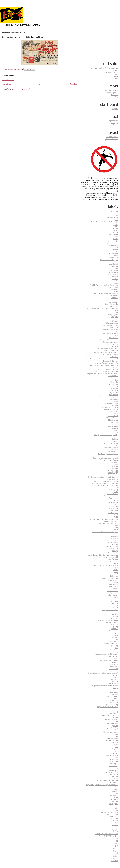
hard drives (114, 650)
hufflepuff (115, 662)
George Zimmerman (111, 350)
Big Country (114, 272)
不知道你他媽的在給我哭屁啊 (107, 834)
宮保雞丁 (115, 848)
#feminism (114, 228)
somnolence (114, 774)
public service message (110, 732)
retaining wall (113, 749)
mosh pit (115, 694)
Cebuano (115, 291)
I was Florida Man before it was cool (105, 371)
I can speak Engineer (111, 361)
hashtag (115, 652)
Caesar (116, 283)
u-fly (116, 806)
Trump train (114, 511)
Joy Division (114, 395)
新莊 (116, 853)
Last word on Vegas (111, 72)
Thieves (115, 504)
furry (116, 633)
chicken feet (114, 576)
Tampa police (113, 498)
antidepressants (113, 540)
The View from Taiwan (110, 125)
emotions (115, 614)
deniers (116, 599)
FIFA (116, 331)
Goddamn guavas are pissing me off (105, 352)
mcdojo (115, 688)
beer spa (115, 551)
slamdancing (114, 766)
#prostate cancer (112, 243)
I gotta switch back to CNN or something (103, 68)
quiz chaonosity (112, 738)
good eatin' (114, 641)
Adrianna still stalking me (109, 260)
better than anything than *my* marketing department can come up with (103, 556)
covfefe (115, 589)
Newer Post (6, 84)
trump (116, 797)
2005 (116, 251)
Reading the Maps (112, 90)
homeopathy (114, 656)
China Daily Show (112, 139)
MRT (116, 414)
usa (117, 810)
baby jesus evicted (112, 546)
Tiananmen (114, 211)
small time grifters (112, 772)
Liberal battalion (112, 405)
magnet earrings (112, 683)
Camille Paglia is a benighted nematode (104, 285)
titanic (116, 789)
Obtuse (116, 76)
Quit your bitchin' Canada (109, 460)
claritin (116, 582)
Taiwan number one (111, 496)
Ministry (115, 424)
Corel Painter (113, 302)
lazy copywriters (112, 671)
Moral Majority (113, 426)
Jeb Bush (115, 390)
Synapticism (114, 121)
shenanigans (114, 764)
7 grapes (115, 256)
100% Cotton (113, 249)
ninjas (116, 698)
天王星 (115, 846)
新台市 (115, 851)
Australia (115, 266)
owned (116, 711)
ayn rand (115, 544)
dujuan (116, 608)
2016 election (113, 253)
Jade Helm (114, 388)
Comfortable (114, 296)
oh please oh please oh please (108, 707)
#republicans (114, 245)
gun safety (114, 646)
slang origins (114, 770)
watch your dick (112, 814)
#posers (115, 239)
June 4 (116, 215)
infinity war (114, 667)
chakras (115, 570)
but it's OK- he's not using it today (106, 565)
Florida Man (114, 338)
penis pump (114, 717)
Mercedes (115, 422)
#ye (117, 247)
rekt (117, 747)
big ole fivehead (112, 559)
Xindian (115, 530)
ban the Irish (114, 549)
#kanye (116, 232)
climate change (113, 218)
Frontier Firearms (112, 344)
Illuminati (115, 378)
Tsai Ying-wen (113, 513)
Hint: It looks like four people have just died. (102, 359)
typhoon (115, 802)
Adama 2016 (114, 258)
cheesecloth (114, 574)
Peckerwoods (113, 452)
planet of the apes (112, 724)
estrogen (115, 616)
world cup (115, 818)
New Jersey (114, 441)
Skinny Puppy (113, 471)
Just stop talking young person (107, 397)
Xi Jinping (114, 527)
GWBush (115, 346)
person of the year (112, 719)
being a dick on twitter (110, 553)
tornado (115, 793)
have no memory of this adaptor (107, 654)
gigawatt (115, 637)
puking (116, 734)
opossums (115, 709)
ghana (116, 635)
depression (114, 601)
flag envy (115, 627)
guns (116, 648)
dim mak (115, 603)
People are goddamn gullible (108, 454)
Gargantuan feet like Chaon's (108, 348)
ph (117, 721)
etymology (114, 618)
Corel (116, 300)
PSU (116, 445)
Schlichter (114, 464)
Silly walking (113, 468)
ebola (116, 612)
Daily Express (113, 315)
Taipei (116, 492)
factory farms (113, 624)
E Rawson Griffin (112, 323)
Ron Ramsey (114, 462)
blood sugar (114, 561)
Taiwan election (112, 494)
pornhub (115, 726)
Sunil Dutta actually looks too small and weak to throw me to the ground (104, 484)
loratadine (115, 681)
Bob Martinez (113, 274)
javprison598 (113, 669)
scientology (114, 761)
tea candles (114, 783)
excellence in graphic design (108, 620)
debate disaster (113, 595)
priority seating (113, 728)
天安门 (115, 843)
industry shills (113, 664)
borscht (115, 563)
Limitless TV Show (111, 409)
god (117, 639)
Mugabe (115, 428)
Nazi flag (115, 439)
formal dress (114, 631)
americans (114, 536)
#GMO (116, 226)
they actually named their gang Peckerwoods (102, 785)
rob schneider (113, 753)
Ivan (117, 386)
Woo (116, 525)
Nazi (116, 437)
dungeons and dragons (110, 610)
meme (116, 690)
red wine (115, 743)
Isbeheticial (114, 382)
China (116, 213)
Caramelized (114, 287)
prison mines (114, 730)
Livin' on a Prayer (112, 412)
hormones (115, 658)
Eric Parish (114, 327)
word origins (114, 816)
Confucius (114, 298)
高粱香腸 (115, 861)
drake (116, 605)
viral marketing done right (109, 812)
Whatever (115, 95)
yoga (116, 823)
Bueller (115, 281)
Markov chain (113, 420)
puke (116, 220)
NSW (116, 433)
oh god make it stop (111, 705)
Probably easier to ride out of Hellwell (104, 458)
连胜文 (115, 858)
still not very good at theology (107, 780)
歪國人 (115, 856)
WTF (116, 517)
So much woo (113, 475)
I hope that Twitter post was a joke (106, 363)
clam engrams (113, 580)
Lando (116, 401)
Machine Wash (113, 416)
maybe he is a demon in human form (105, 686)
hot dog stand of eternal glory (108, 660)
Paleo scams (114, 449)
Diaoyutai (115, 317)
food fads (115, 629)
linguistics (114, 679)
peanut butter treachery (110, 715)
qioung (116, 736)
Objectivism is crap (111, 443)
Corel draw (114, 306)
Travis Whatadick (112, 508)
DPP (116, 312)
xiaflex (116, 821)
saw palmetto (113, 759)
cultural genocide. (112, 593)
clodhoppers (114, 584)
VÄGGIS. (115, 515)
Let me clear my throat (110, 403)
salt (117, 757)
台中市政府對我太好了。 (108, 836)
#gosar (116, 230)
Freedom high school (111, 342)
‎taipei (116, 827)
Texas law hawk (112, 502)
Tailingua (115, 123)
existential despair (112, 622)
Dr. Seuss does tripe (111, 319)
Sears (116, 74)
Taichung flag (113, 490)
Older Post (73, 84)
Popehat (115, 109)
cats (117, 568)
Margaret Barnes (112, 418)
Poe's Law (114, 456)
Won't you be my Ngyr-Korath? (107, 523)
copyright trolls (113, 586)
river (116, 751)
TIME (116, 487)
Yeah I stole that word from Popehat (105, 532)
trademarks (114, 795)
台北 (116, 839)
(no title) (115, 70)
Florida (116, 336)
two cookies (114, 799)
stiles (116, 778)
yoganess (115, 825)
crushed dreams (113, 591)
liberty (116, 677)
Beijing (115, 268)
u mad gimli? (113, 804)
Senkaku (115, 466)
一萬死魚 (115, 831)
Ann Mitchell (113, 264)
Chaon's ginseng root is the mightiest (105, 293)
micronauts (114, 692)
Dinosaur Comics (112, 137)
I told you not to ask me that (108, 369)
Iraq (117, 380)
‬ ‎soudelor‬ (115, 829)
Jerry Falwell (113, 393)
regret (116, 745)
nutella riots (114, 700)
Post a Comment (8, 80)
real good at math (112, 740)
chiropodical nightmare (110, 578)
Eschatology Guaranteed (109, 329)
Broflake (115, 279)
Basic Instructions (112, 141)
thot (117, 787)
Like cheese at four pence (109, 407)
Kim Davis (114, 399)
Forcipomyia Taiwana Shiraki (108, 340)
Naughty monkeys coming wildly (106, 435)
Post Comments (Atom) (21, 89)
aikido (116, 534)
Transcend (114, 506)
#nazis (116, 237)
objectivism (114, 702)
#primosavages (113, 241)
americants (114, 538)
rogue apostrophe (112, 755)
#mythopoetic (113, 234)
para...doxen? (113, 713)
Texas (116, 500)
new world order (112, 696)
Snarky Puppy (113, 473)
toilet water (114, 791)
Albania (115, 262)
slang (116, 768)
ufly (117, 808)
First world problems (111, 334)
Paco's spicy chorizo (111, 447)
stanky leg (114, 776)
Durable (115, 321)
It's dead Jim (114, 384)
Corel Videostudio (112, 304)
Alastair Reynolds (112, 93)
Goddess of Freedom (111, 355)
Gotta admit (114, 357)
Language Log (113, 97)
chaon (116, 572)
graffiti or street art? (111, 643)
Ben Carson (114, 270)
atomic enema (113, 542)
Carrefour (115, 289)
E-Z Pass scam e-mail (110, 325)
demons (115, 597)
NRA (116, 430)
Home (40, 84)
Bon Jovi (115, 277)
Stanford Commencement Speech (106, 481)
